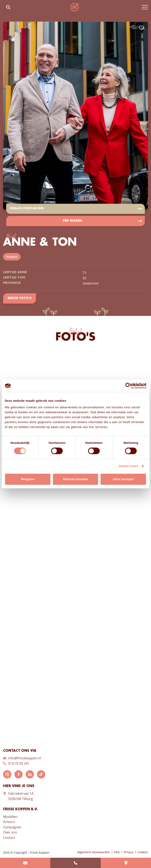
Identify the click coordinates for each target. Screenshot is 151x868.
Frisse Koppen (75, 7)
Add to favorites (141, 28)
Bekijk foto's (19, 299)
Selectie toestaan (75, 479)
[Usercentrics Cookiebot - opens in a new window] (128, 386)
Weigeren (28, 479)
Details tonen (129, 466)
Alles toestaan (123, 479)
